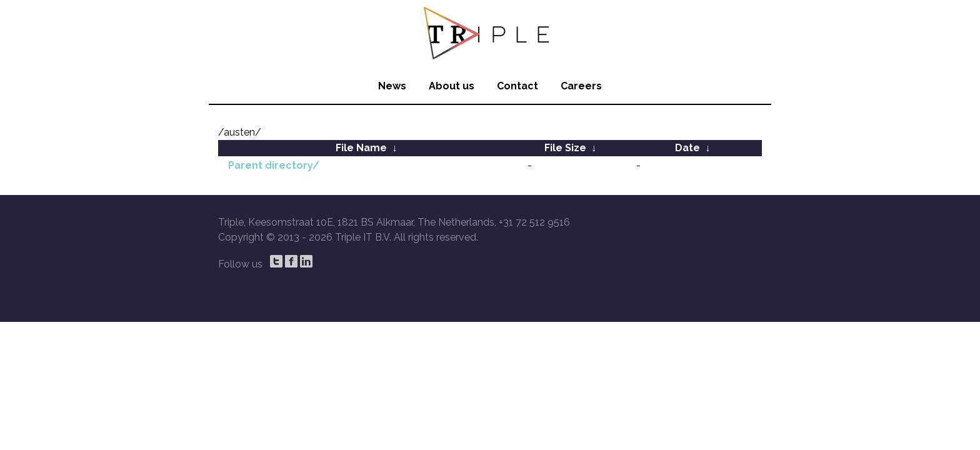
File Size (565, 148)
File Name (361, 148)
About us (452, 86)
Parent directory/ (274, 165)
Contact (517, 86)
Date (687, 148)
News (392, 86)
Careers (581, 86)
